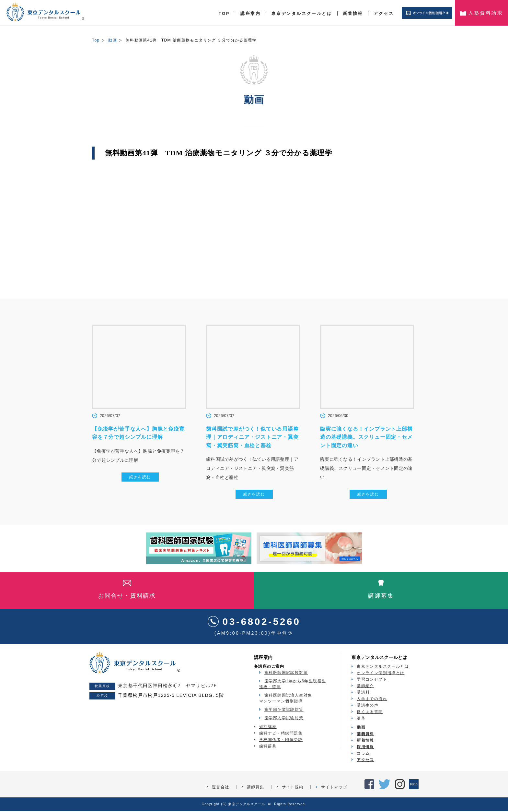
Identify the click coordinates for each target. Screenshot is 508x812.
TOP (224, 13)
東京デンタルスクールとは (301, 13)
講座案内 (250, 13)
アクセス (384, 13)
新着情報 (353, 13)
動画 (113, 40)
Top (96, 40)
